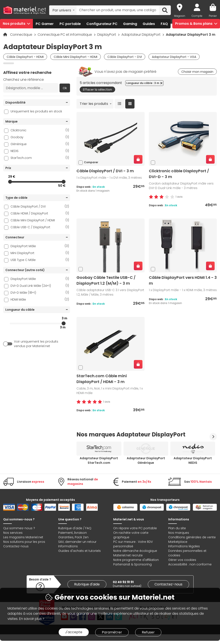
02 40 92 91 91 (123, 582)
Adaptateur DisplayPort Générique (146, 460)
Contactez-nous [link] (168, 584)
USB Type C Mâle (40, 260)
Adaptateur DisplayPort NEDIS (193, 460)
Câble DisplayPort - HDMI (25, 57)
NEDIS (40, 151)
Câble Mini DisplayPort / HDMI (40, 220)
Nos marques (179, 533)
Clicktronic (40, 130)
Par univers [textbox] (62, 10)
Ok (65, 88)
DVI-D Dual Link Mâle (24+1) (40, 286)
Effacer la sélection (97, 90)
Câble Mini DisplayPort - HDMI (76, 57)
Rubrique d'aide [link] (87, 584)
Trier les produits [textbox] (94, 104)
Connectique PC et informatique (65, 35)
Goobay (40, 137)
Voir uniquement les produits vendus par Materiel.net (36, 344)
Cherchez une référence (24, 80)
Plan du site (177, 528)
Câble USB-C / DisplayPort (40, 227)
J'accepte (74, 632)
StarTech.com (40, 158)
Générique (40, 144)
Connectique (22, 35)
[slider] (10, 182)
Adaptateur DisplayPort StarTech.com (99, 460)
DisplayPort (107, 35)
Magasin (180, 16)
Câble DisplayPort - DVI (125, 57)
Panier (213, 16)
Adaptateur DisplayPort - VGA (174, 57)
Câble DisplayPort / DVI (40, 206)
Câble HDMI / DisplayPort (40, 213)
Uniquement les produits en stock (36, 111)
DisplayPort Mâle (40, 246)
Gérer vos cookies (182, 560)
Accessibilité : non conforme (190, 564)
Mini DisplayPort (40, 253)
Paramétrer (112, 632)
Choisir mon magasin (197, 72)
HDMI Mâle (40, 299)
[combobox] (63, 10)
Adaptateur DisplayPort (141, 35)
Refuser (148, 632)
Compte (197, 16)
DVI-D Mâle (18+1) (40, 293)
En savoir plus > (32, 619)
